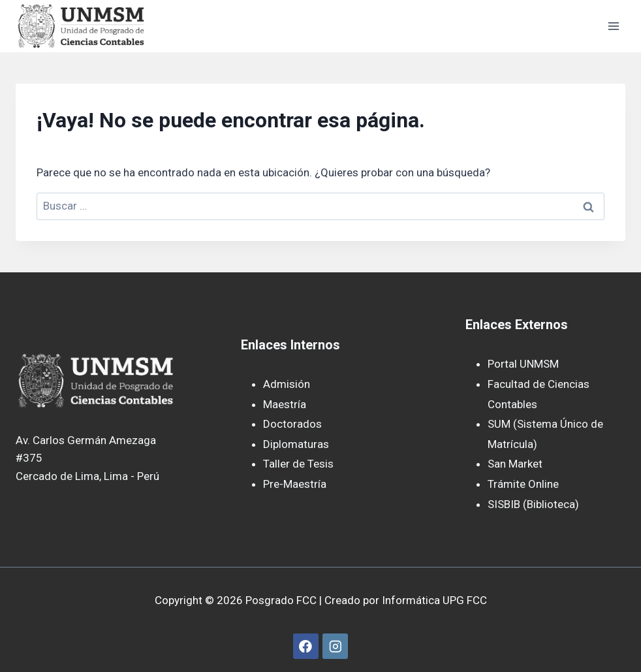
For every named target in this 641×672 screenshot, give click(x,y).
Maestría (285, 404)
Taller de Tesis (298, 464)
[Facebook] (306, 646)
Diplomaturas (296, 444)
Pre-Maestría (295, 484)
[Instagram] (335, 646)
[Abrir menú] (613, 26)
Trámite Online (523, 484)
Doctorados (292, 424)
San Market (515, 464)
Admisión (287, 384)
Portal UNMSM (523, 364)
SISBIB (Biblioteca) (533, 504)
